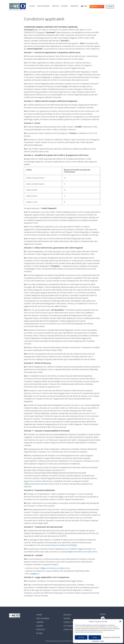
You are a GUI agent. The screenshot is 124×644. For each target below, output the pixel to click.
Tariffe (56, 6)
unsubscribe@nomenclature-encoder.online (78, 552)
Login (110, 7)
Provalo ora (97, 7)
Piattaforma (43, 6)
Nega (95, 637)
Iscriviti (67, 615)
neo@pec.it (34, 574)
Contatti (75, 6)
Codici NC (68, 630)
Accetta (81, 637)
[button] (120, 621)
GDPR (102, 641)
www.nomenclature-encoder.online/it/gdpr (59, 545)
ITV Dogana (69, 626)
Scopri (65, 6)
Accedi (67, 619)
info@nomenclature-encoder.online (55, 568)
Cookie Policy (96, 641)
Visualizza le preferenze (112, 637)
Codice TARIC (70, 622)
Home (32, 6)
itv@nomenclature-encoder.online (39, 484)
